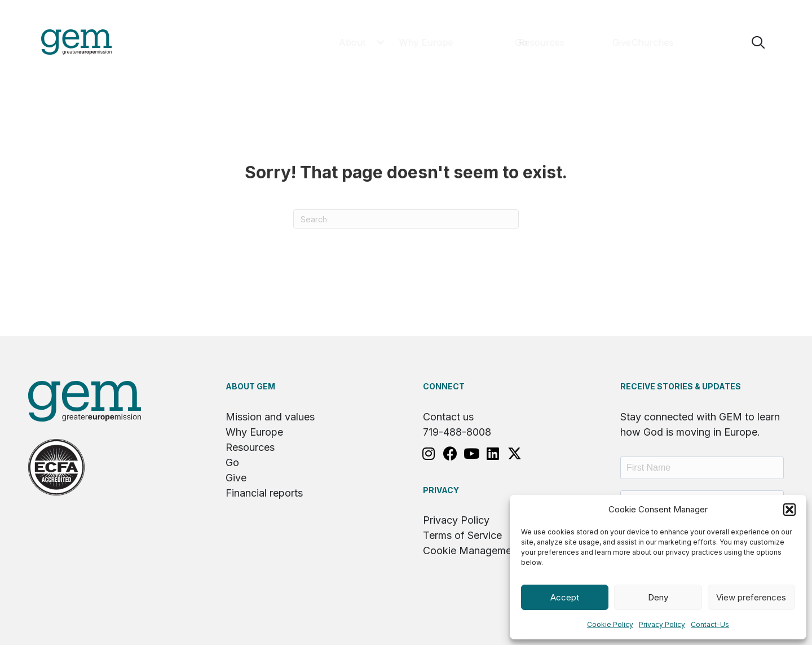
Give (236, 478)
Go (232, 463)
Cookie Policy (610, 624)
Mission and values (270, 417)
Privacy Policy (662, 624)
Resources (250, 448)
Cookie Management (472, 551)
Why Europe (254, 433)
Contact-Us (710, 624)
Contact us (448, 417)
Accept (565, 597)
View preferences (751, 597)
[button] (789, 510)
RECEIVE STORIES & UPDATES (681, 387)
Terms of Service (462, 536)
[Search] (406, 220)
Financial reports (264, 493)
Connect (444, 387)
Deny (658, 597)
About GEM (250, 387)
